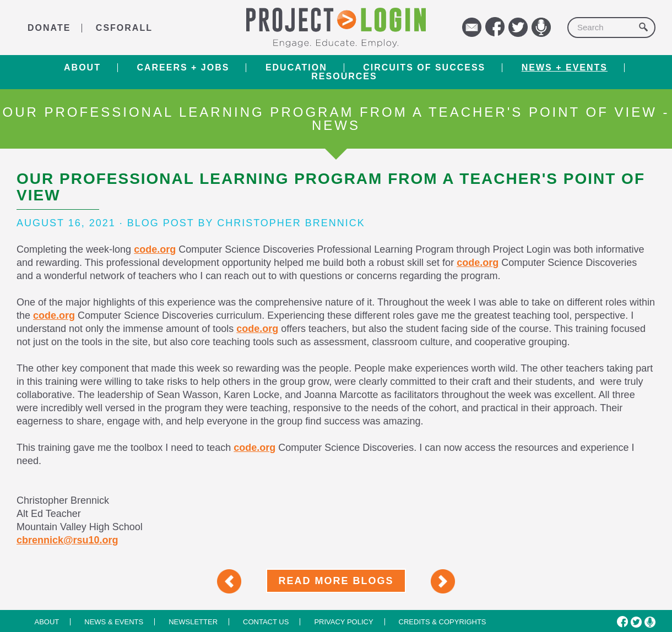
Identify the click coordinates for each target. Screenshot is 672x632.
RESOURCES (344, 77)
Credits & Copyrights (443, 622)
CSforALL (124, 28)
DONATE (49, 28)
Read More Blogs (336, 581)
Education (296, 68)
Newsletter (193, 622)
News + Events (565, 68)
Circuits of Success (424, 68)
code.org (155, 249)
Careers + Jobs (183, 68)
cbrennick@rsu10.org (67, 540)
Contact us (266, 622)
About (82, 68)
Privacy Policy (343, 622)
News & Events (114, 622)
